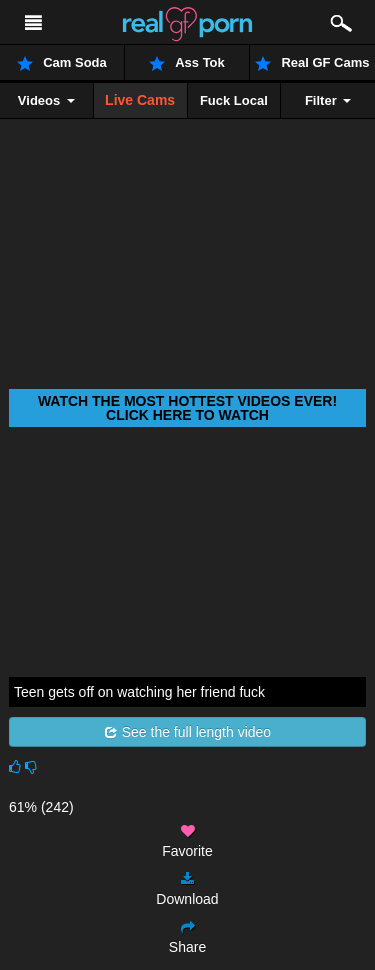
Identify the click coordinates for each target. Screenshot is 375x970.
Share (187, 937)
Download (187, 889)
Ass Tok (187, 63)
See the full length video (187, 732)
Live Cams (140, 100)
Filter (328, 100)
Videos (46, 100)
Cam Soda (62, 63)
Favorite (187, 841)
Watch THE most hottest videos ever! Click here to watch (187, 408)
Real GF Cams (312, 63)
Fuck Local (234, 100)
